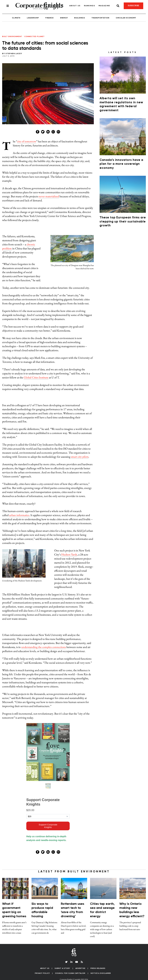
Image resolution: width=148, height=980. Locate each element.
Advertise (80, 968)
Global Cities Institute (36, 377)
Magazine (104, 6)
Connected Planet (34, 37)
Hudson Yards (69, 554)
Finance (50, 18)
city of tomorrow (27, 141)
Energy (64, 18)
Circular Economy (126, 18)
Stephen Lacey (14, 54)
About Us (75, 6)
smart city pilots (80, 457)
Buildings (80, 18)
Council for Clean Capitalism (70, 973)
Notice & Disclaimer (101, 973)
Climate (16, 18)
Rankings (90, 6)
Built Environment (12, 37)
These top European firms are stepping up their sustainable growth (123, 222)
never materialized (49, 196)
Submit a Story (62, 968)
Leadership (33, 18)
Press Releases (98, 968)
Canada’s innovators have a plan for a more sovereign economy (121, 164)
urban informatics (19, 515)
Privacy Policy (42, 973)
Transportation (100, 18)
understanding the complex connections (44, 647)
